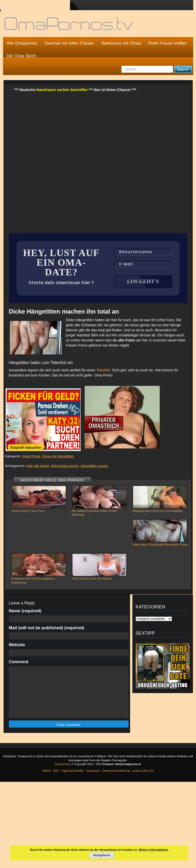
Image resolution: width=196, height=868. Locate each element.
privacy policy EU (143, 771)
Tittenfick (103, 371)
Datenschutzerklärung (116, 771)
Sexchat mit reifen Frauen (69, 43)
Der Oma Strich (21, 56)
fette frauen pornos (65, 466)
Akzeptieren (102, 855)
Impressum (93, 771)
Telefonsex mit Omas (121, 43)
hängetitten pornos (94, 466)
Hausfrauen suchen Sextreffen (62, 90)
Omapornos (62, 765)
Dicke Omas (31, 457)
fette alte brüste (38, 466)
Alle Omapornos (22, 43)
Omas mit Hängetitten (58, 457)
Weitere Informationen (153, 850)
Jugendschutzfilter (73, 771)
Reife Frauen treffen (167, 43)
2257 (56, 771)
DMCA (47, 771)
